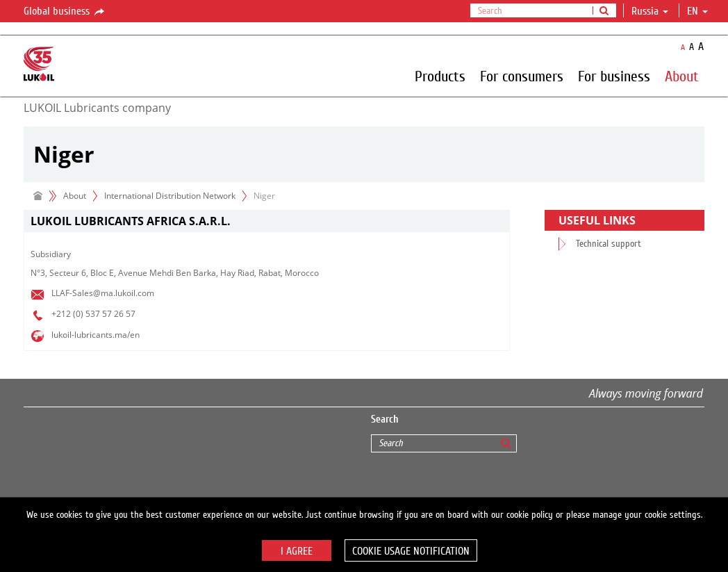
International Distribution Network (170, 196)
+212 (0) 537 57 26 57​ (93, 314)
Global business (65, 12)
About (682, 76)
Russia (650, 11)
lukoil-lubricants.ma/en (96, 335)
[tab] (267, 221)
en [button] (697, 11)
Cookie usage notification (411, 551)
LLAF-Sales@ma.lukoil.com (103, 293)
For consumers (522, 76)
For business (614, 76)
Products (440, 76)
